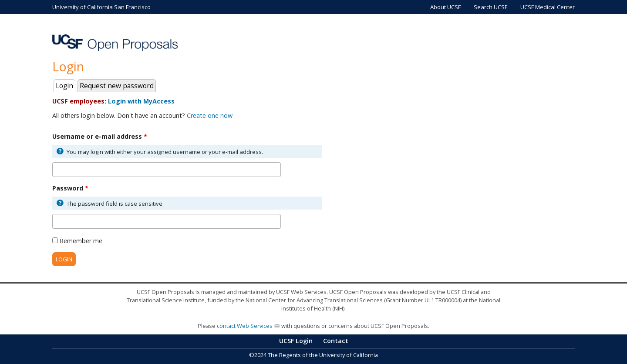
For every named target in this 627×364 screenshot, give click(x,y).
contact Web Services (245, 326)
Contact (336, 341)
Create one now (210, 115)
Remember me (81, 241)
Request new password (117, 86)
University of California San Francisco (101, 7)
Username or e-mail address (100, 136)
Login (66, 85)
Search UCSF (490, 7)
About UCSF (445, 7)
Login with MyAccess (141, 101)
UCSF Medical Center (548, 7)
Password (70, 188)
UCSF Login (296, 341)
